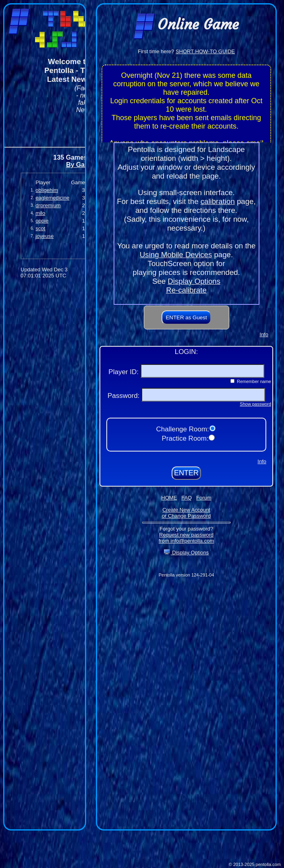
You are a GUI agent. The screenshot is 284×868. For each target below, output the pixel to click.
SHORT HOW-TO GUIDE (205, 51)
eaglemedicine (52, 198)
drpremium (48, 205)
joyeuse (45, 236)
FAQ (187, 498)
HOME (169, 498)
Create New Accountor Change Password (186, 513)
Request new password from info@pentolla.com (186, 538)
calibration (218, 201)
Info (264, 334)
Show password (255, 404)
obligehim (47, 190)
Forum (204, 498)
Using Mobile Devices (176, 255)
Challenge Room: (183, 429)
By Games (82, 165)
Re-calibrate (186, 290)
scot (40, 228)
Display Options (194, 281)
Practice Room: (186, 438)
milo (40, 213)
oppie (42, 221)
